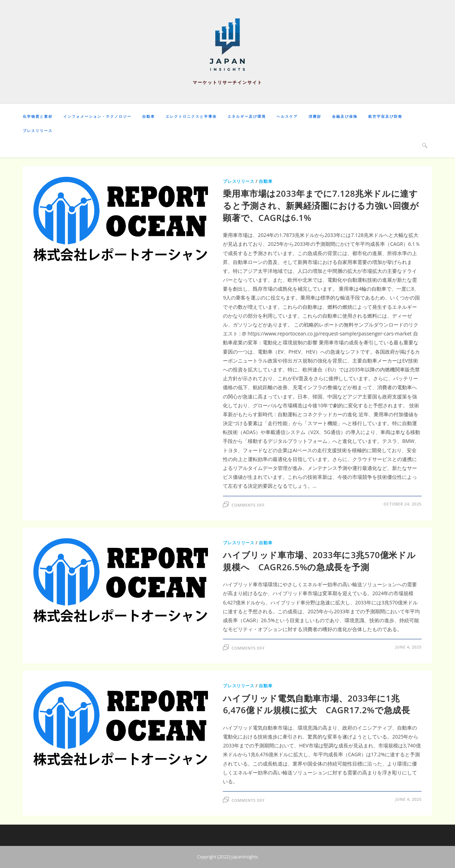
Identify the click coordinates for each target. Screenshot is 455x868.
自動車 (266, 181)
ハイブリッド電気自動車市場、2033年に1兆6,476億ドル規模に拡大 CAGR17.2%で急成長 (316, 704)
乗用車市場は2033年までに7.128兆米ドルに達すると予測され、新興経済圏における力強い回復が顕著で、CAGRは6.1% (321, 205)
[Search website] (425, 145)
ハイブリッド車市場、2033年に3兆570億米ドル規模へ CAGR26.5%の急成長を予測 (319, 561)
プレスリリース (239, 181)
